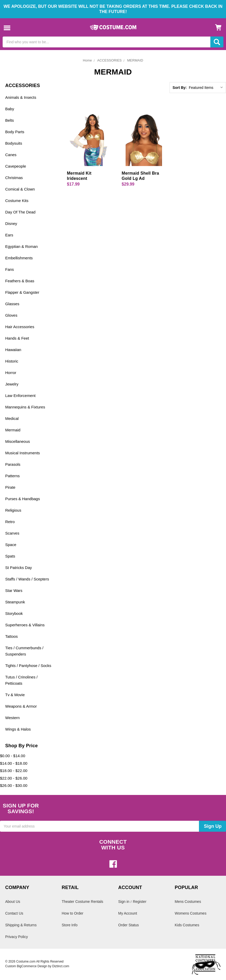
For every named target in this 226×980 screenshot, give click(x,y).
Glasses (12, 304)
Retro (10, 522)
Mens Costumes (188, 902)
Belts (9, 120)
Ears (9, 235)
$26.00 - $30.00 (14, 785)
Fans (9, 269)
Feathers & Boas (20, 281)
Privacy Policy (17, 937)
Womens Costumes (191, 913)
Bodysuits (14, 143)
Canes (11, 155)
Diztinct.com (61, 966)
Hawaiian (13, 350)
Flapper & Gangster (22, 292)
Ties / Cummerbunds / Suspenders (24, 651)
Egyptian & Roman (21, 246)
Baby (10, 109)
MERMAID (135, 60)
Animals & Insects (21, 97)
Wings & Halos (18, 729)
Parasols (13, 464)
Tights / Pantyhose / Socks (28, 666)
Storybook (14, 613)
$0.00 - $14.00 (13, 756)
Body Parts (15, 132)
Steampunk (15, 602)
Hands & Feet (17, 338)
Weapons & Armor (21, 706)
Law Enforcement (20, 396)
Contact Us (14, 913)
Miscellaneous (18, 441)
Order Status (129, 925)
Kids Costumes (187, 925)
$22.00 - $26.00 (14, 778)
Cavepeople (16, 166)
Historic (12, 361)
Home (88, 60)
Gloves (11, 315)
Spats (10, 556)
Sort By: (180, 88)
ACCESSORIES (109, 60)
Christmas (14, 178)
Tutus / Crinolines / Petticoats (21, 680)
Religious (13, 510)
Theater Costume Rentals (82, 902)
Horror (11, 373)
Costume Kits (17, 201)
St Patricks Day (19, 568)
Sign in (124, 902)
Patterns (12, 476)
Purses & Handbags (22, 499)
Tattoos (11, 636)
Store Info (70, 925)
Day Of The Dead (20, 212)
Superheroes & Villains (25, 625)
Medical (12, 418)
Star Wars (14, 590)
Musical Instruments (22, 453)
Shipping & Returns (21, 925)
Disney (11, 223)
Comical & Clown (20, 189)
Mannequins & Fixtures (25, 407)
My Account (128, 913)
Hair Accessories (20, 327)
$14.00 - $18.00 (14, 763)
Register (140, 902)
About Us (13, 902)
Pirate (10, 487)
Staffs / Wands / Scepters (27, 579)
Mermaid (13, 430)
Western (12, 718)
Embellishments (19, 258)
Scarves (12, 533)
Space (11, 545)
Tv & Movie (15, 695)
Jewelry (12, 384)
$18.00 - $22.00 (14, 771)
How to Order (72, 913)
